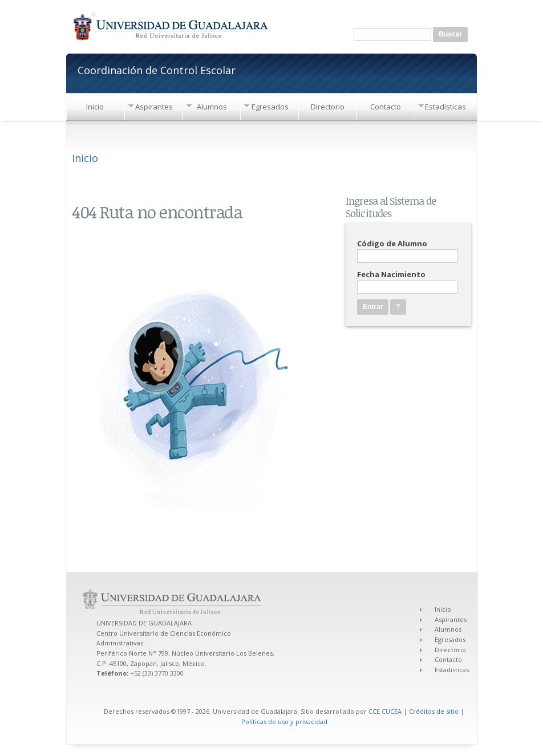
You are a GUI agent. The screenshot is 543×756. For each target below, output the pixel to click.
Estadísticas (445, 107)
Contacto (386, 107)
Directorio (328, 107)
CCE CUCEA (385, 711)
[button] (398, 307)
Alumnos (212, 107)
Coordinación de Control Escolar (157, 69)
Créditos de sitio (434, 711)
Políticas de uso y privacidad (284, 722)
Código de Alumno (392, 243)
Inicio (95, 107)
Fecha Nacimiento (391, 274)
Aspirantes (154, 107)
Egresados (270, 107)
